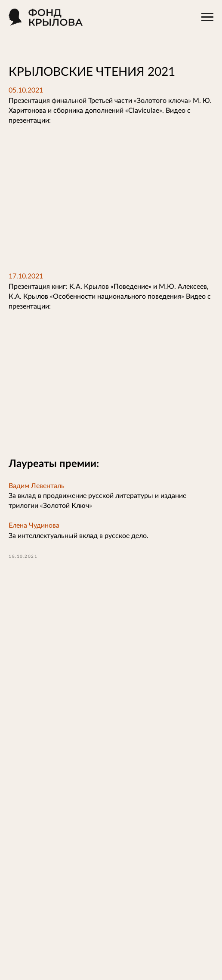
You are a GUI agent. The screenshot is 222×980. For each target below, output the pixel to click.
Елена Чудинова (34, 526)
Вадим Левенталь (37, 486)
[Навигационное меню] (207, 17)
